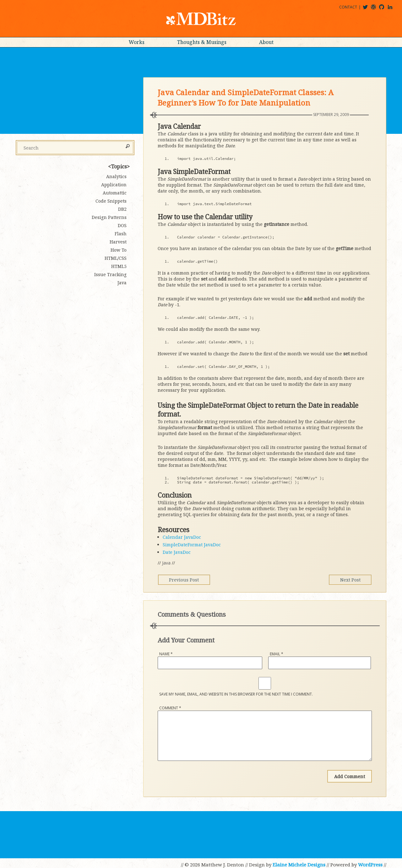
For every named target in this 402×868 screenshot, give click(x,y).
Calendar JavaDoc (182, 537)
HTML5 (119, 266)
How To (119, 250)
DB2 (122, 209)
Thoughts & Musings (202, 42)
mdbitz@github (384, 9)
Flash (121, 234)
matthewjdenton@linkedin (393, 9)
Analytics (116, 176)
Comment (170, 708)
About (266, 42)
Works (137, 42)
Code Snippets (111, 201)
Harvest (118, 242)
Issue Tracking (110, 274)
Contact (348, 7)
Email (277, 654)
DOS (122, 225)
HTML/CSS (116, 258)
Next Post (348, 580)
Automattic (115, 193)
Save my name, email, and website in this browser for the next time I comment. (236, 694)
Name (166, 654)
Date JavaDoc (177, 552)
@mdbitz (368, 9)
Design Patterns (109, 217)
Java (166, 563)
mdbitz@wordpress (376, 9)
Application (114, 185)
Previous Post (186, 580)
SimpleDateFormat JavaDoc (192, 545)
